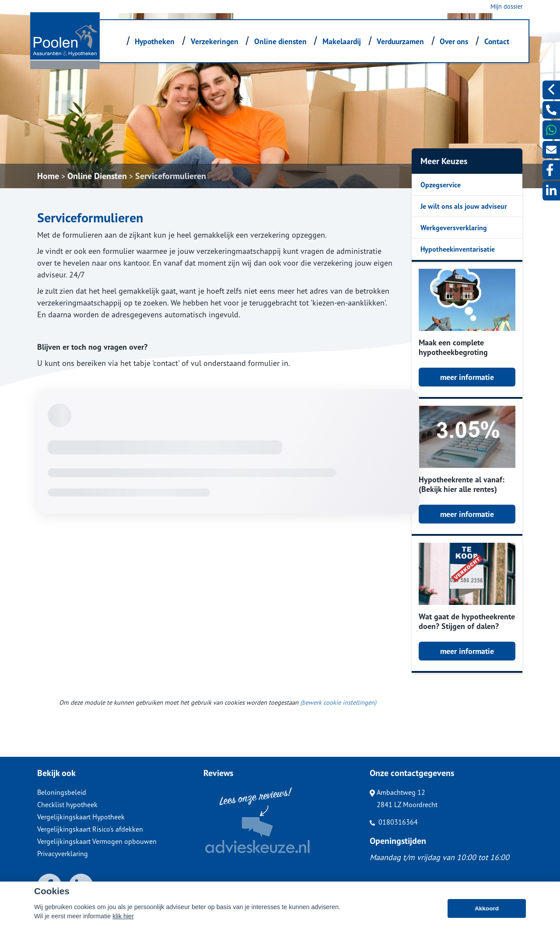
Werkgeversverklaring (454, 228)
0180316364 (394, 822)
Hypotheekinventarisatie (458, 249)
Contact (497, 41)
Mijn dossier (507, 6)
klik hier (123, 916)
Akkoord (487, 908)
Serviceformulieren (171, 176)
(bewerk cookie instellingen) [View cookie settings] (338, 702)
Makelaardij (342, 41)
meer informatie (467, 377)
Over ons (454, 41)
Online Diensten (97, 176)
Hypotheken (155, 41)
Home (48, 176)
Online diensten (280, 41)
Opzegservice (441, 185)
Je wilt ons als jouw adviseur (464, 206)
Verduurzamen (400, 41)
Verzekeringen (215, 41)
